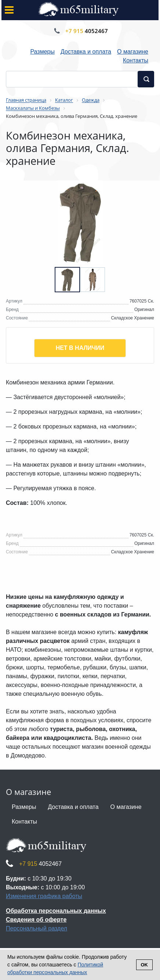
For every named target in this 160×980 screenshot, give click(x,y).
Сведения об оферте (36, 920)
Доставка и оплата (86, 52)
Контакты (136, 60)
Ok (145, 965)
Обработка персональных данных (56, 911)
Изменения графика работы (44, 896)
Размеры (42, 52)
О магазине (133, 52)
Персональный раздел (37, 928)
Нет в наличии (80, 348)
